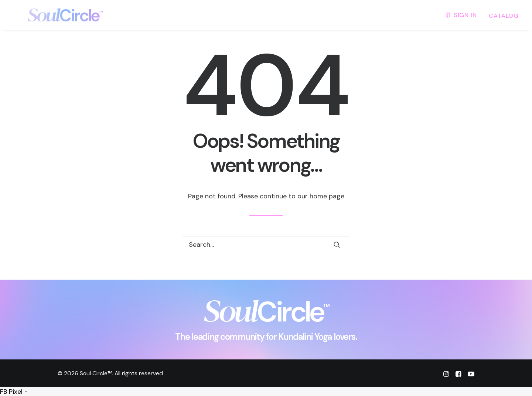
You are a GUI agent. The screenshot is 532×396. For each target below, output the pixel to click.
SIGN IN (465, 15)
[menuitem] (463, 15)
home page (327, 196)
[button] (337, 245)
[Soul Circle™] (53, 15)
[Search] (266, 245)
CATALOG (504, 16)
